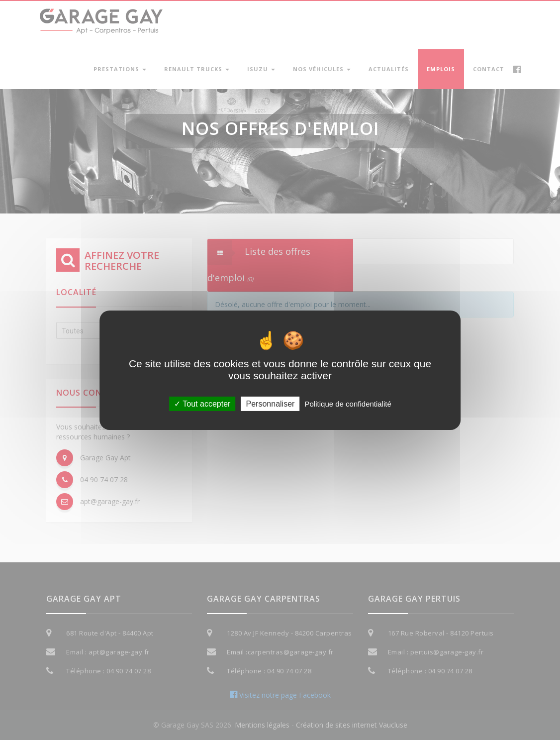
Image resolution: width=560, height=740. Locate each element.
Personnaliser (271, 403)
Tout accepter (202, 403)
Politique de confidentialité (348, 403)
